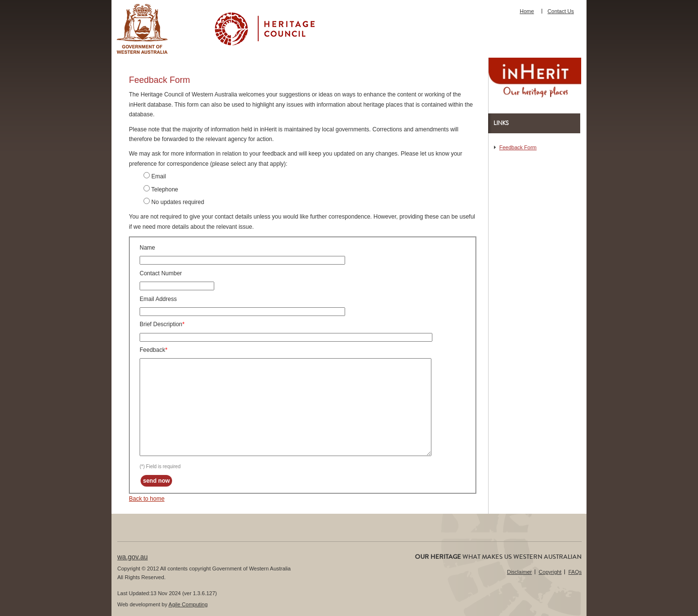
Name (147, 248)
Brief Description (161, 324)
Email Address (158, 299)
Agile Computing (188, 604)
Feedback (152, 350)
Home (527, 11)
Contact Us (561, 11)
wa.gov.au (133, 557)
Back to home (147, 499)
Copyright (550, 572)
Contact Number (161, 273)
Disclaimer (519, 572)
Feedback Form (518, 147)
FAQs (575, 572)
